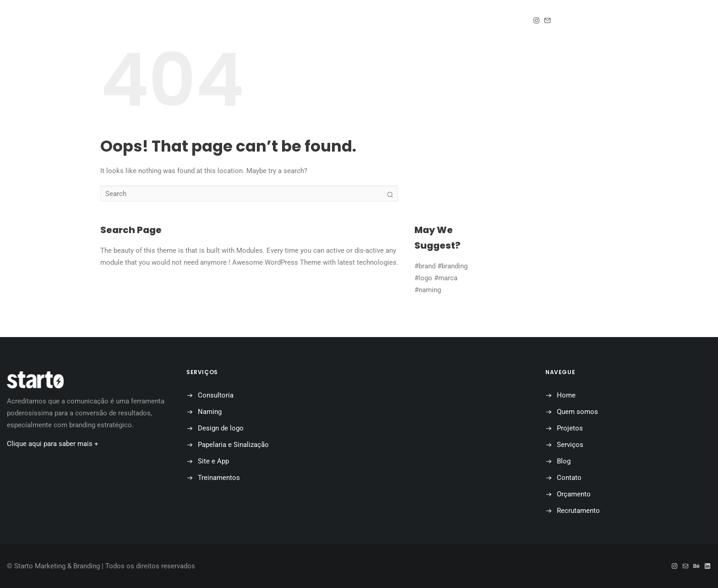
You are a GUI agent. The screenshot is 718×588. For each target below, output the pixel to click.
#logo (423, 278)
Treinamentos (219, 478)
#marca (446, 278)
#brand (425, 266)
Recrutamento (578, 511)
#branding (452, 266)
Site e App (213, 461)
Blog (373, 21)
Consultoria (216, 395)
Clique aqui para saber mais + (53, 444)
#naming (428, 290)
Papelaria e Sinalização (233, 445)
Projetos (323, 21)
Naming (210, 412)
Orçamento (484, 21)
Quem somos (260, 21)
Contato (423, 21)
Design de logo (221, 428)
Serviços (570, 445)
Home (204, 21)
